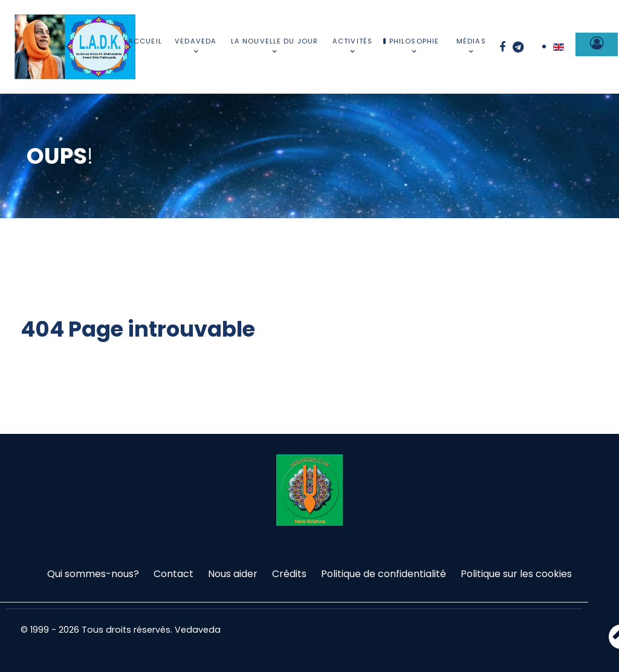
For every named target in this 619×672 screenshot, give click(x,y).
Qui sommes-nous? (93, 574)
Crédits (289, 574)
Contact (173, 574)
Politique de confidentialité (384, 574)
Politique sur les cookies (516, 574)
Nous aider (233, 574)
